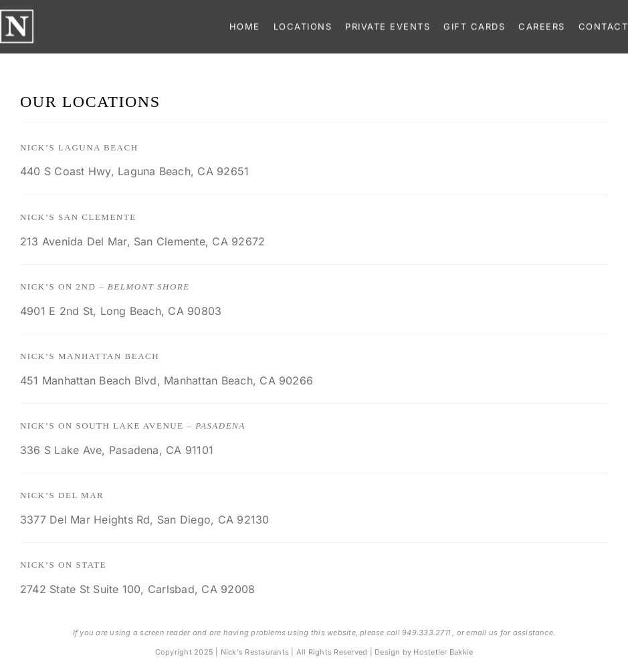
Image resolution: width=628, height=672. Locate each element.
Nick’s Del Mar (62, 495)
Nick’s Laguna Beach (79, 147)
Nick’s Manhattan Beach (90, 356)
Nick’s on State (63, 565)
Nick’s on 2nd (105, 287)
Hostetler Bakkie (443, 652)
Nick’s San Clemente (78, 217)
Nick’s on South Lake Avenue (133, 426)
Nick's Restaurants (255, 652)
